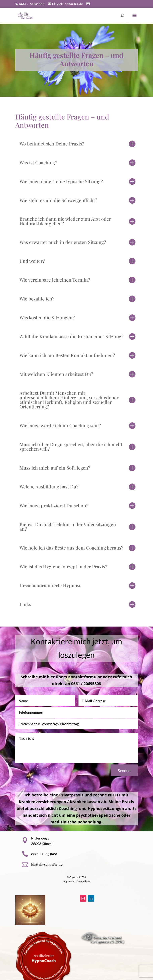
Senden (124, 770)
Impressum (69, 881)
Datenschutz (83, 881)
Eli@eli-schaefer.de (47, 864)
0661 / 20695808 (32, 4)
